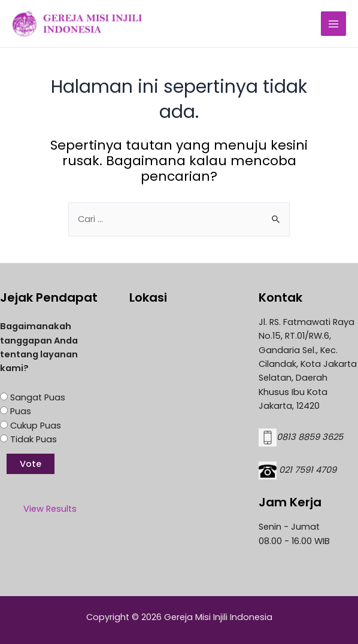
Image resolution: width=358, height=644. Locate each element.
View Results (50, 509)
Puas (21, 411)
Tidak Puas (34, 439)
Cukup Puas (36, 426)
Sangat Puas (38, 397)
